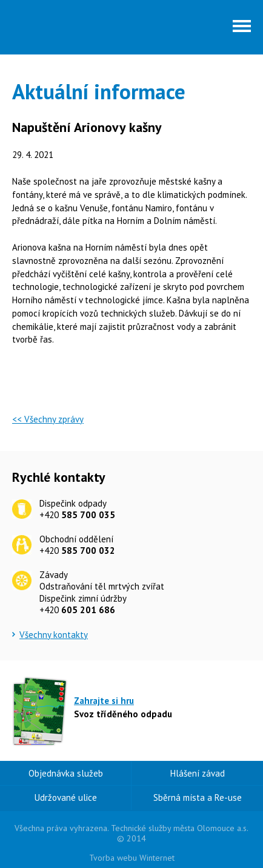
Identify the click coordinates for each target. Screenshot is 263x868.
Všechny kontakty (54, 635)
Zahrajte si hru (104, 701)
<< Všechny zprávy (48, 419)
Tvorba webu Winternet (132, 858)
